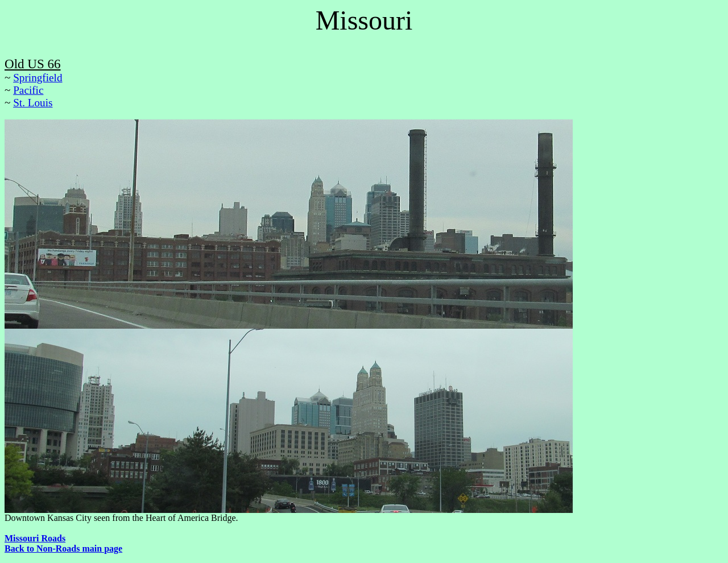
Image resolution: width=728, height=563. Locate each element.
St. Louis (33, 103)
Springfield (38, 78)
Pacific (28, 90)
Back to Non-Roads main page (63, 548)
